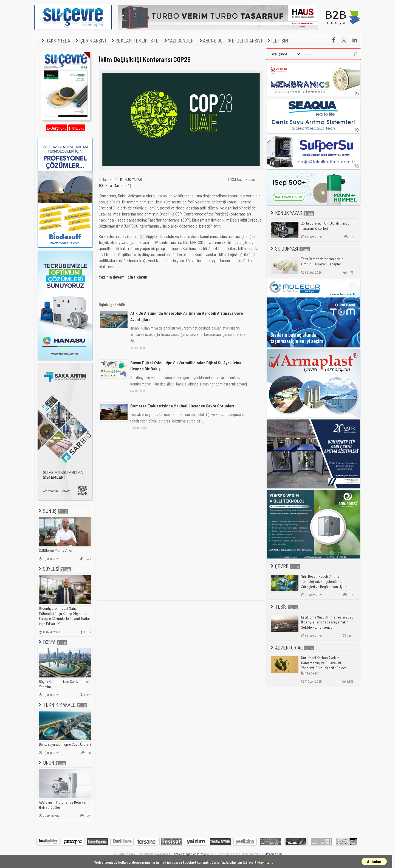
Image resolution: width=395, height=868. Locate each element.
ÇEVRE (285, 566)
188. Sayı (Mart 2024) (115, 185)
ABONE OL (210, 40)
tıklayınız (262, 862)
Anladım (374, 861)
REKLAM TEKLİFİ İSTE (134, 40)
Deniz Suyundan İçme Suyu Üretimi (65, 744)
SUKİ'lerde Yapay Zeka (56, 551)
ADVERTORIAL (292, 647)
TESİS (284, 607)
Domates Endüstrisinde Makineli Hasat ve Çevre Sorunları (182, 406)
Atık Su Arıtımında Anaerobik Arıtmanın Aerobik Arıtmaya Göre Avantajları (187, 316)
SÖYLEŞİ (54, 569)
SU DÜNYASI (290, 249)
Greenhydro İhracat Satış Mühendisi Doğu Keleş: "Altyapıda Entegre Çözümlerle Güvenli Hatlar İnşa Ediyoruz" (65, 616)
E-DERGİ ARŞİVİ (244, 40)
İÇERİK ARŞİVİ (90, 40)
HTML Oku (77, 128)
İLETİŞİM (277, 40)
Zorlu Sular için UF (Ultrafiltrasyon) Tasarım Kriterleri (327, 226)
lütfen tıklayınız (273, 854)
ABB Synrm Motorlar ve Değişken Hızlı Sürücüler (63, 805)
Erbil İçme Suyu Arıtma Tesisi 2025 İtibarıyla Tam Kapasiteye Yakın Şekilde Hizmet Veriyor (327, 622)
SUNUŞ (53, 511)
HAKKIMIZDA (55, 40)
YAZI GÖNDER (178, 40)
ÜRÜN (52, 763)
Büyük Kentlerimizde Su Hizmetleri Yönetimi (64, 684)
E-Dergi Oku (57, 128)
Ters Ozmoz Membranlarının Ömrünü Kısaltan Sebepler (322, 261)
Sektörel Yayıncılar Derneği (190, 854)
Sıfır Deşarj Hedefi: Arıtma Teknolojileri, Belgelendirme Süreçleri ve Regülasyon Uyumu (325, 581)
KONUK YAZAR (131, 179)
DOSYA (52, 642)
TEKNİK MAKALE (62, 705)
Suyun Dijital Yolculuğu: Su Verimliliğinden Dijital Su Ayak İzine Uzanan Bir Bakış (186, 366)
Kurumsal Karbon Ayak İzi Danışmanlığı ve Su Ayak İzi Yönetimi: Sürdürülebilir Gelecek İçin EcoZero (325, 665)
